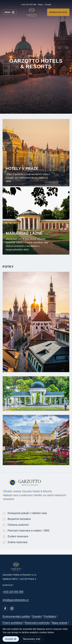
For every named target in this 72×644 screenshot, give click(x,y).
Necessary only (32, 639)
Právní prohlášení (13, 623)
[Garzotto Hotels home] (32, 12)
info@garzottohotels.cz (16, 600)
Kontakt (48, 5)
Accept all (11, 639)
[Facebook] (5, 608)
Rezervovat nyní (58, 12)
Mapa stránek (60, 623)
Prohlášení (50, 616)
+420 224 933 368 (29, 5)
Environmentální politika (16, 616)
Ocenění (37, 616)
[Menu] (10, 12)
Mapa (41, 5)
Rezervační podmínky (37, 623)
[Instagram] (12, 608)
